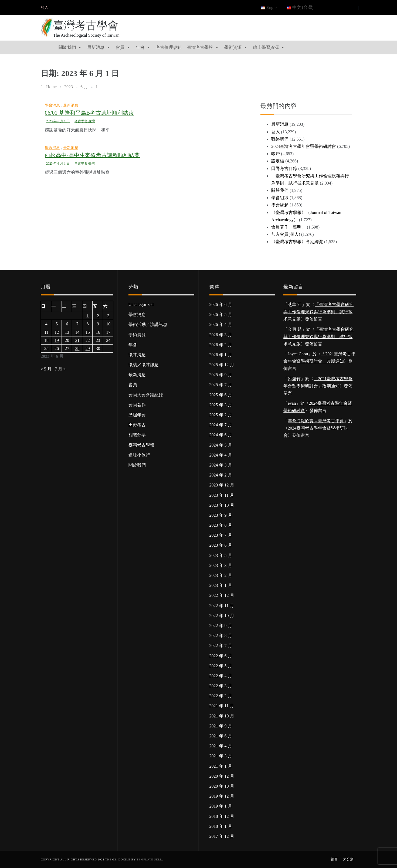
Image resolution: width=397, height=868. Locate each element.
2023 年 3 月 (221, 565)
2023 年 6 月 (221, 545)
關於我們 (70, 47)
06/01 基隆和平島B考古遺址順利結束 (89, 113)
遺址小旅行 (139, 455)
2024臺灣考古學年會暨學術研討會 (304, 146)
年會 (143, 47)
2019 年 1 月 (221, 806)
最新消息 (99, 47)
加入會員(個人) (286, 234)
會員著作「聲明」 (289, 227)
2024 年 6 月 (221, 435)
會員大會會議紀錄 (146, 395)
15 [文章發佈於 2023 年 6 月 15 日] (88, 332)
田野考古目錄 (284, 169)
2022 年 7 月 (221, 646)
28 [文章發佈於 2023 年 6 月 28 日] (77, 348)
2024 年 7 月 (221, 425)
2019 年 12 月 (222, 796)
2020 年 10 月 (222, 786)
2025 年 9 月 (221, 375)
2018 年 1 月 (221, 826)
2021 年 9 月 (221, 726)
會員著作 (137, 405)
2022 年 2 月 (221, 696)
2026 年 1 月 (221, 355)
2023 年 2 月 (221, 575)
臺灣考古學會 (86, 25)
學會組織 (280, 198)
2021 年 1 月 (221, 766)
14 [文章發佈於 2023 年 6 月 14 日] (77, 332)
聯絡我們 (280, 139)
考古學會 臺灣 (85, 121)
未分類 (348, 859)
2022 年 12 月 (222, 595)
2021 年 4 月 (221, 746)
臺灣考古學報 (203, 47)
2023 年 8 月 (221, 525)
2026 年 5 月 (221, 314)
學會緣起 (280, 205)
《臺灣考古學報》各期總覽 (297, 242)
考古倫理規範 (169, 47)
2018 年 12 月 (222, 816)
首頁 (334, 859)
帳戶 (276, 154)
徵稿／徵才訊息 (144, 365)
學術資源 (236, 47)
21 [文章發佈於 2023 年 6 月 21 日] (77, 340)
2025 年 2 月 (221, 415)
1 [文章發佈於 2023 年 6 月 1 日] (88, 316)
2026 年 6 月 (221, 304)
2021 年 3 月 (221, 756)
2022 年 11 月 (222, 606)
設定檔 (278, 161)
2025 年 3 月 (221, 405)
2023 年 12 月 (222, 485)
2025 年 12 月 (222, 365)
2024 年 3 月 (221, 465)
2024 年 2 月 (221, 475)
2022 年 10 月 (222, 616)
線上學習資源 (269, 47)
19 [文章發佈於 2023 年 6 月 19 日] (57, 340)
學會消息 (52, 105)
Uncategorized (141, 304)
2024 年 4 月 (221, 455)
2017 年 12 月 (222, 836)
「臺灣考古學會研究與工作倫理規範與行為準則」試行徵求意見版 (318, 312)
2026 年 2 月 (221, 345)
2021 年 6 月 (221, 736)
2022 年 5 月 (221, 666)
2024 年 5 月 (221, 445)
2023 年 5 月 (221, 555)
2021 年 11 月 (222, 706)
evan (292, 403)
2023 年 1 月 (221, 585)
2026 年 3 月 (221, 335)
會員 (123, 47)
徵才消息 (137, 355)
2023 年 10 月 (222, 505)
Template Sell (149, 859)
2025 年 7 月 (221, 385)
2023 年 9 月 (221, 515)
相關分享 (137, 435)
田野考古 (137, 425)
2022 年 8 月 (221, 636)
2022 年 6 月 (221, 656)
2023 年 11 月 (222, 495)
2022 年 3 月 (221, 686)
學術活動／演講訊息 (148, 324)
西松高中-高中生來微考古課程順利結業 (92, 155)
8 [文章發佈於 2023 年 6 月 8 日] (88, 324)
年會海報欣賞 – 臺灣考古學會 (316, 421)
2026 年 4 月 (221, 324)
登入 (45, 8)
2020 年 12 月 (222, 776)
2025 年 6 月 (221, 395)
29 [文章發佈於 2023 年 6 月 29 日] (88, 348)
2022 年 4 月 (221, 676)
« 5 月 (46, 369)
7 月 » (60, 369)
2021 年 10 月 (222, 716)
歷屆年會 (137, 415)
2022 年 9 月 (221, 626)
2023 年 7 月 (221, 535)
